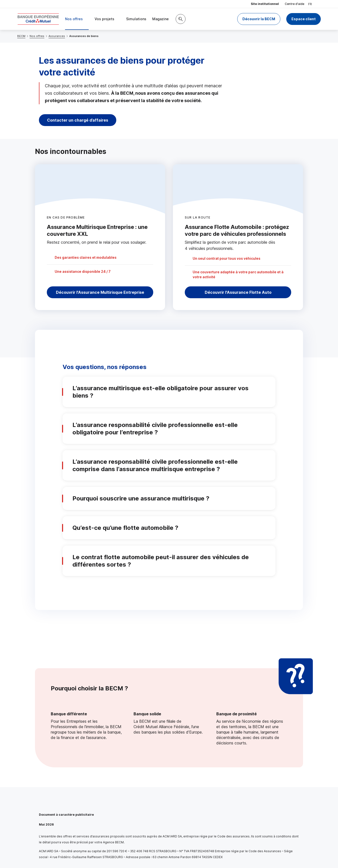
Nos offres (37, 36)
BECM (21, 36)
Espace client (304, 19)
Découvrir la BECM (259, 19)
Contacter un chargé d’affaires (78, 120)
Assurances (57, 36)
